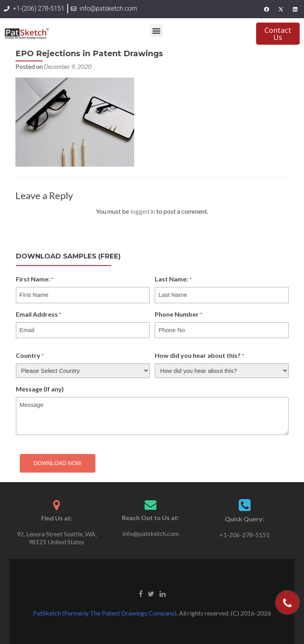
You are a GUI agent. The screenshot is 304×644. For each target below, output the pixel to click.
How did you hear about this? (199, 356)
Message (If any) (40, 389)
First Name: (34, 279)
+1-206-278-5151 (244, 535)
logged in (143, 211)
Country (30, 356)
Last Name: (173, 279)
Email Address (38, 315)
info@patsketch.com (151, 533)
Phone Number (178, 315)
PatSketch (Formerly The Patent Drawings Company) (105, 613)
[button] (157, 31)
